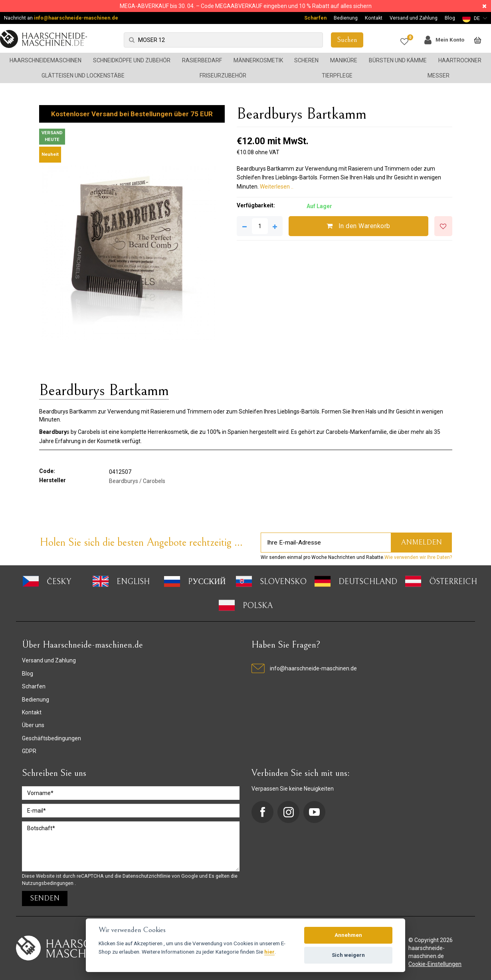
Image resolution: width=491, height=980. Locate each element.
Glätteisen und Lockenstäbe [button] (83, 76)
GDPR (29, 751)
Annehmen (348, 935)
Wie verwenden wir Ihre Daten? (418, 557)
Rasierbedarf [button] (202, 60)
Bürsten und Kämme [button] (398, 60)
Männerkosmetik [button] (258, 60)
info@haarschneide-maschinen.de (76, 18)
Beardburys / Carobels (137, 481)
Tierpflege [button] (337, 76)
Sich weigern (348, 955)
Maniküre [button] (344, 60)
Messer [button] (439, 76)
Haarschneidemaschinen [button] (46, 60)
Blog (450, 18)
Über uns (33, 725)
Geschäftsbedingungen (51, 738)
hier (269, 952)
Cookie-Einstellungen (435, 964)
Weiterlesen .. (277, 187)
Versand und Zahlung (414, 18)
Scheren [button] (306, 60)
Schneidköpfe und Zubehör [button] (132, 60)
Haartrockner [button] (460, 60)
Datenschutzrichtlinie (147, 876)
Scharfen (315, 18)
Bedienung (346, 18)
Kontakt (374, 18)
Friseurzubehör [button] (223, 76)
